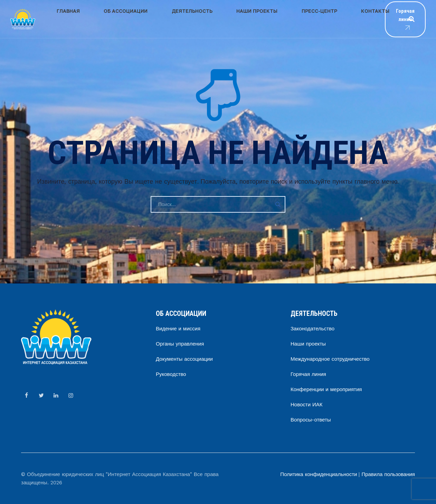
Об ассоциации (106, 19)
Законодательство (312, 329)
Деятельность (159, 19)
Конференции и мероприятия (326, 389)
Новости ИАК (307, 405)
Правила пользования (388, 474)
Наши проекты (211, 19)
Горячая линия (388, 19)
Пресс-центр (260, 19)
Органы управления (180, 344)
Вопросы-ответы (311, 420)
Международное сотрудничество (330, 359)
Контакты (302, 19)
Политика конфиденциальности (319, 474)
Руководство (171, 374)
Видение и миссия (178, 329)
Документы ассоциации (184, 359)
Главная (62, 19)
